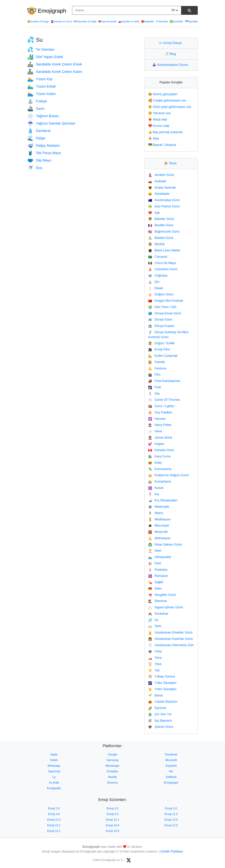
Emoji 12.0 (54, 820)
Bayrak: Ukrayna (162, 145)
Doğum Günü (161, 294)
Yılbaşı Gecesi (162, 676)
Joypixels (171, 766)
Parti (155, 563)
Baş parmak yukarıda (165, 132)
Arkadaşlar (159, 194)
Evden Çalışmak (163, 356)
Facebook (171, 754)
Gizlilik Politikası (172, 851)
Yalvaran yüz (160, 113)
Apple (54, 754)
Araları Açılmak (162, 188)
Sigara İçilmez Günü (166, 607)
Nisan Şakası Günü (165, 544)
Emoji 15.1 (54, 831)
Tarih (155, 626)
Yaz (154, 670)
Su (153, 620)
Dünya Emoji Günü (165, 313)
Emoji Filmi (159, 349)
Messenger (112, 766)
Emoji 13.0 (171, 820)
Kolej (155, 463)
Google (112, 754)
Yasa (155, 664)
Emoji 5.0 (113, 814)
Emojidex (112, 771)
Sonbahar (158, 614)
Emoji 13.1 (54, 825)
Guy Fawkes (160, 412)
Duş (35, 168)
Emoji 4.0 (54, 814)
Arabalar (157, 181)
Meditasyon (159, 519)
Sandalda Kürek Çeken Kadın (55, 72)
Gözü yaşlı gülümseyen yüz (170, 107)
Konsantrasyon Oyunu (171, 65)
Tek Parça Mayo (44, 153)
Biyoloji (156, 244)
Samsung (112, 760)
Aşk (154, 213)
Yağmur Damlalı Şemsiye (51, 123)
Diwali (156, 288)
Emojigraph (52, 11)
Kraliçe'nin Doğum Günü (168, 475)
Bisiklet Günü (161, 238)
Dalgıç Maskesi (43, 145)
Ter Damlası (41, 49)
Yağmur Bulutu (43, 116)
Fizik (155, 387)
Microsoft (171, 760)
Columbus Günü (163, 269)
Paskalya (158, 570)
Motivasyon (159, 538)
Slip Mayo (39, 160)
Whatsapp (54, 766)
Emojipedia (54, 788)
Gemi (36, 109)
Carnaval (158, 257)
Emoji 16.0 (112, 831)
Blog (171, 54)
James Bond (160, 438)
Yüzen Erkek (41, 86)
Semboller (176, 21)
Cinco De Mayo (162, 263)
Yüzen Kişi (40, 79)
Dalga (36, 138)
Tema (171, 163)
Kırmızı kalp (159, 126)
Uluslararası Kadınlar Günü (171, 639)
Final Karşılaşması (164, 381)
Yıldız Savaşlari (162, 683)
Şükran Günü (161, 727)
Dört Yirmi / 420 (162, 307)
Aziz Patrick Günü (164, 206)
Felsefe (157, 362)
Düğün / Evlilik (161, 343)
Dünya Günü (160, 319)
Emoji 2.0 (113, 808)
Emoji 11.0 (171, 814)
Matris (156, 513)
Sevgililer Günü (162, 595)
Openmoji (54, 771)
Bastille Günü (161, 225)
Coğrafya (158, 275)
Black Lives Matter (164, 250)
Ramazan (158, 576)
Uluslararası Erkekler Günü (170, 632)
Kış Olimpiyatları (163, 500)
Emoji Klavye (171, 43)
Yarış (155, 658)
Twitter (54, 760)
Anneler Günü (161, 175)
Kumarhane (160, 481)
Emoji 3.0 (171, 808)
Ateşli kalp (158, 119)
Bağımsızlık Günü (164, 232)
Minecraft (158, 532)
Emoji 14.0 (112, 825)
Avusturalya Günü (164, 200)
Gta (154, 394)
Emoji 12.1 (112, 820)
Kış (154, 494)
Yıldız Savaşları (162, 689)
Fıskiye (37, 101)
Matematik (159, 507)
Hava (155, 431)
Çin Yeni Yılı (160, 714)
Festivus (157, 368)
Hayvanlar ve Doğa (85, 21)
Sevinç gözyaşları (163, 94)
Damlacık (39, 131)
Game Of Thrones (164, 400)
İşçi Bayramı (160, 721)
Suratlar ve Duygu (38, 21)
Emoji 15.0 (171, 825)
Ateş (154, 138)
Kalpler (156, 444)
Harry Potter (160, 425)
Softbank (171, 777)
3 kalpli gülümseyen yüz (167, 100)
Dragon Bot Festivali (166, 301)
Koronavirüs (160, 469)
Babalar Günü (161, 219)
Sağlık (156, 582)
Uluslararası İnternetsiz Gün (171, 645)
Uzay (155, 651)
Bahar (156, 695)
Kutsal (156, 488)
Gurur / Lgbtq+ (162, 406)
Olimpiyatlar (160, 557)
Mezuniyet (159, 525)
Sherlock (157, 601)
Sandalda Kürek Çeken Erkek (55, 64)
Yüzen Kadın (42, 94)
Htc (171, 771)
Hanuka (157, 419)
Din (154, 282)
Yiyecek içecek (107, 21)
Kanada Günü (161, 450)
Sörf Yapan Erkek (45, 57)
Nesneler (162, 21)
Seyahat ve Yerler (129, 21)
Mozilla (112, 777)
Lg (54, 777)
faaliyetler (148, 21)
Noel (155, 551)
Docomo (112, 783)
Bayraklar (191, 21)
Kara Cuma (159, 456)
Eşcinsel (157, 708)
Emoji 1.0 (54, 808)
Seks (155, 588)
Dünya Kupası (161, 326)
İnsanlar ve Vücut (61, 21)
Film (154, 375)
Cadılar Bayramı (163, 702)
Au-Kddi (54, 783)
